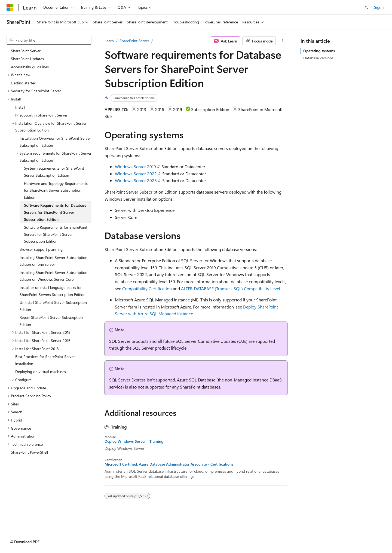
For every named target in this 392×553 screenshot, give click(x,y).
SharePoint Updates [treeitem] (27, 59)
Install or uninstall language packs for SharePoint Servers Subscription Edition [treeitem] (53, 291)
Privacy (119, 537)
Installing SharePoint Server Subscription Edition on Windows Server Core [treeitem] (53, 276)
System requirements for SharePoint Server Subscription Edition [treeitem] (54, 172)
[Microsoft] (10, 7)
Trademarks (226, 537)
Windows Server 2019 (135, 166)
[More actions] (283, 41)
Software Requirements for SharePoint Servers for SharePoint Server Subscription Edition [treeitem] (56, 234)
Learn (109, 41)
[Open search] (366, 7)
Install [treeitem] (20, 107)
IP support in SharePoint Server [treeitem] (41, 115)
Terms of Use (199, 537)
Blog (74, 537)
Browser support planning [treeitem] (41, 249)
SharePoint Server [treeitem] (26, 51)
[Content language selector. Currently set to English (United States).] (31, 523)
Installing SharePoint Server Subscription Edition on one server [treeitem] (53, 261)
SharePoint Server (134, 41)
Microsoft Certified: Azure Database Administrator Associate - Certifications (169, 464)
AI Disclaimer (17, 537)
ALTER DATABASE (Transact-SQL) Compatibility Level (231, 288)
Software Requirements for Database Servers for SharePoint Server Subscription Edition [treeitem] (55, 212)
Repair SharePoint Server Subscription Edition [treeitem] (51, 321)
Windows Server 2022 (136, 174)
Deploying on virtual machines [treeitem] (41, 372)
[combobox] (49, 40)
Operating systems (319, 51)
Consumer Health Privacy (156, 537)
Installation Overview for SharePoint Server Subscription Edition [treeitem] (55, 142)
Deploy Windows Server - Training (134, 441)
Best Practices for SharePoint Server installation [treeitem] (45, 360)
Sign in (380, 7)
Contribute (97, 537)
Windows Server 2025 (136, 180)
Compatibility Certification (147, 288)
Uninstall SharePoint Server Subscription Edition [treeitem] (53, 306)
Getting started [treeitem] (24, 83)
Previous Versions (49, 537)
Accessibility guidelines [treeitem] (30, 67)
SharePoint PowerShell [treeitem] (29, 452)
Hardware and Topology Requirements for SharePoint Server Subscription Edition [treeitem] (56, 190)
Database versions (318, 58)
